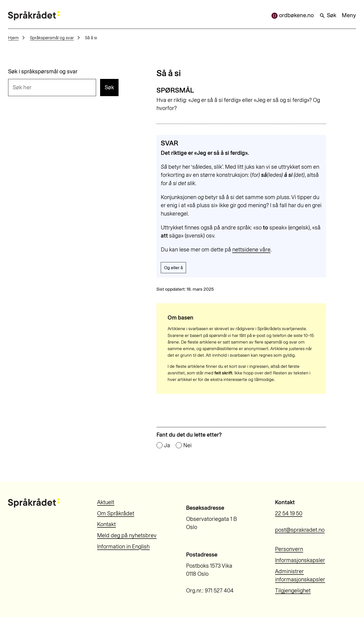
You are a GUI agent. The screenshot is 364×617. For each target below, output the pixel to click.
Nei (187, 445)
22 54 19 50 (289, 513)
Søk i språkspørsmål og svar (43, 72)
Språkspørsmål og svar (52, 38)
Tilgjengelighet (293, 591)
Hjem (13, 38)
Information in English (123, 547)
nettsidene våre (251, 250)
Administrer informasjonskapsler (300, 576)
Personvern (289, 549)
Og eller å (173, 268)
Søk (328, 15)
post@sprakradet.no (300, 530)
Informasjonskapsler (300, 560)
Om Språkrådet (116, 513)
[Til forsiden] (34, 16)
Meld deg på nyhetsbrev (127, 535)
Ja (167, 445)
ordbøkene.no (293, 15)
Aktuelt (106, 502)
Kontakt (106, 524)
